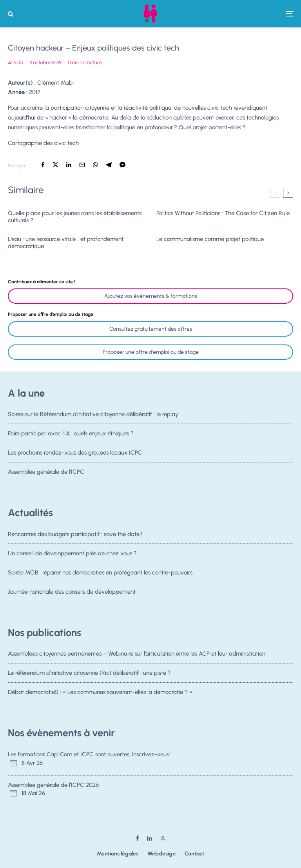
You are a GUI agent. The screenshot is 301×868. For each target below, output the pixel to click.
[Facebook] (137, 838)
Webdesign (161, 854)
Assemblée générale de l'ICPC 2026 (53, 785)
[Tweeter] (55, 165)
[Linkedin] (150, 838)
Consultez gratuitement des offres (151, 329)
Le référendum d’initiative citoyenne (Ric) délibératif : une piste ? (89, 673)
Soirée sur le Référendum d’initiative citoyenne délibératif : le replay (93, 414)
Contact (194, 854)
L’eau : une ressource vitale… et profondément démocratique (66, 243)
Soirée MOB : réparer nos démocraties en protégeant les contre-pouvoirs (100, 574)
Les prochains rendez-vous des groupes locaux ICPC (75, 454)
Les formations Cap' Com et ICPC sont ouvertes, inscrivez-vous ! (90, 754)
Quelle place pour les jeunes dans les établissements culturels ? (75, 217)
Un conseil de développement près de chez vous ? (72, 553)
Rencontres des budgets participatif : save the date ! (75, 534)
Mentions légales (118, 854)
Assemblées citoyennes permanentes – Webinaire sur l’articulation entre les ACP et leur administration (137, 654)
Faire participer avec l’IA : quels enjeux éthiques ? (71, 434)
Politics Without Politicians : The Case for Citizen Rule (223, 213)
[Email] (82, 165)
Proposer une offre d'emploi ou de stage (151, 352)
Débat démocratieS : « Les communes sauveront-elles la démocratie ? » (100, 694)
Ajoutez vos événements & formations (151, 296)
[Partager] (43, 165)
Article (15, 63)
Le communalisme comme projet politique (210, 239)
